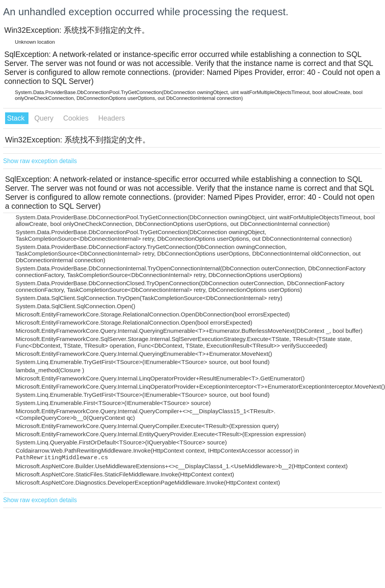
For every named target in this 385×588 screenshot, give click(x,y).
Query (45, 118)
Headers (112, 118)
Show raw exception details (40, 161)
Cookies (77, 118)
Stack (17, 118)
